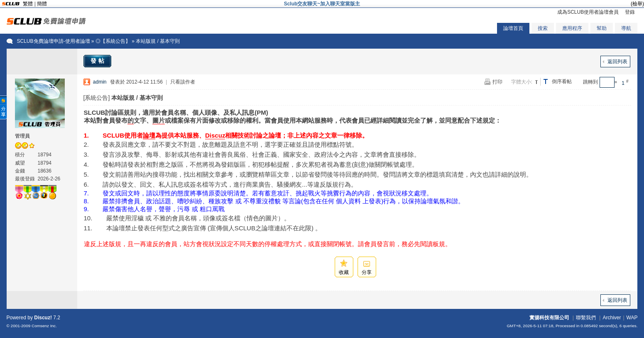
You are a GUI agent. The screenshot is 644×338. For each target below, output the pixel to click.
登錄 (630, 12)
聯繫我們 (586, 318)
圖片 (159, 120)
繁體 (28, 4)
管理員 (22, 136)
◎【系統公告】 (113, 41)
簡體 (42, 4)
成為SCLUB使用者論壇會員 (588, 12)
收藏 (344, 272)
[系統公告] (97, 98)
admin (100, 82)
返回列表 (617, 62)
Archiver (612, 318)
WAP (632, 318)
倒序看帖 (562, 81)
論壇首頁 (513, 28)
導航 (626, 28)
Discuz (215, 135)
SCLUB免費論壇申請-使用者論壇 (54, 41)
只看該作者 (183, 82)
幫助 (602, 28)
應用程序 (572, 28)
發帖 (98, 61)
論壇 (149, 135)
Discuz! (43, 318)
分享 (367, 272)
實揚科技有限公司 (549, 318)
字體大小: (522, 82)
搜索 (543, 28)
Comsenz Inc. (44, 326)
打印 (497, 82)
